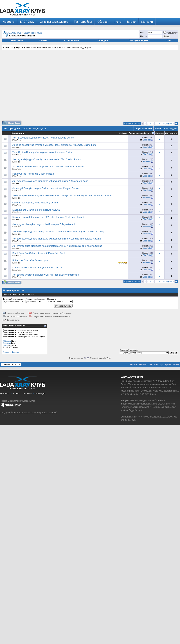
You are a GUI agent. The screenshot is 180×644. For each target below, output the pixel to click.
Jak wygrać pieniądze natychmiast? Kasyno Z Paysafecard (44, 224)
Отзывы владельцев (54, 22)
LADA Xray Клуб (14, 33)
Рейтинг (123, 133)
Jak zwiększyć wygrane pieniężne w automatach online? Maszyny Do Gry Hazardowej (58, 231)
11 (156, 124)
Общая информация (33, 33)
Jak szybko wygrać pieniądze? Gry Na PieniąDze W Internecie (46, 275)
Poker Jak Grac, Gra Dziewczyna (30, 260)
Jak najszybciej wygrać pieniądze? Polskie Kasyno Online (43, 138)
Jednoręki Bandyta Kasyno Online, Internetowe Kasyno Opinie (46, 188)
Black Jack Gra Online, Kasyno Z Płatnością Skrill (39, 253)
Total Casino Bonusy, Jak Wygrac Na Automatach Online (42, 152)
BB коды (7, 341)
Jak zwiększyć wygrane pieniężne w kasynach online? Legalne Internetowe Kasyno (57, 239)
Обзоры (103, 22)
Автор (21, 133)
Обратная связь (138, 364)
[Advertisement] (89, 87)
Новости (9, 22)
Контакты (5, 394)
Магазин (147, 22)
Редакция (40, 394)
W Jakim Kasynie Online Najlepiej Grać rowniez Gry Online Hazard (48, 167)
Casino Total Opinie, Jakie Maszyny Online (35, 203)
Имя (142, 32)
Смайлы (7, 343)
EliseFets (16, 140)
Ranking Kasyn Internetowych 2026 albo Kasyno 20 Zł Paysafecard (48, 217)
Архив (168, 364)
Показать (51, 299)
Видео (131, 22)
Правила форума (11, 352)
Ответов (159, 133)
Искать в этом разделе (166, 129)
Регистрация (17, 40)
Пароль (144, 36)
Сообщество (72, 40)
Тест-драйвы (83, 22)
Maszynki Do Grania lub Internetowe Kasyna (36, 210)
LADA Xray (27, 22)
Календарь (103, 40)
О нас (16, 394)
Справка (43, 40)
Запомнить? (170, 33)
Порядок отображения (36, 299)
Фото (118, 22)
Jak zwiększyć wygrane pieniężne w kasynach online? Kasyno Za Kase (50, 181)
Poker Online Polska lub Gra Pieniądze (33, 174)
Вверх (176, 364)
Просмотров (171, 133)
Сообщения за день (139, 40)
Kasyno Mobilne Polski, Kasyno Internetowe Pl (37, 268)
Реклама (27, 394)
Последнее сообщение (140, 133)
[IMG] (5, 345)
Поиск (170, 40)
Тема (14, 133)
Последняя (168, 124)
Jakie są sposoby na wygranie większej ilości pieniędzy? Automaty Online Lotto (54, 145)
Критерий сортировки (13, 299)
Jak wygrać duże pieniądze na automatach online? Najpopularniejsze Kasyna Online (57, 246)
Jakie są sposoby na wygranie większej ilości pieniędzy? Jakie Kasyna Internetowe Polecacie (62, 195)
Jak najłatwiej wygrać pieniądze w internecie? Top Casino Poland (47, 159)
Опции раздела (142, 129)
